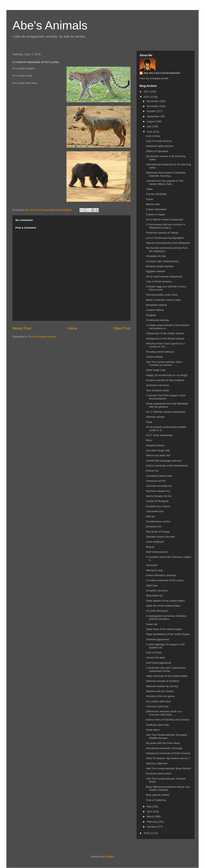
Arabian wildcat (155, 310)
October (152, 111)
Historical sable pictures (160, 146)
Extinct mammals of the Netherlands (167, 466)
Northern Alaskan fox (158, 491)
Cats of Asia (153, 136)
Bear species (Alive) (158, 795)
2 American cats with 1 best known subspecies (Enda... (166, 669)
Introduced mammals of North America (168, 753)
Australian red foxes (157, 385)
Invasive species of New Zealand (165, 380)
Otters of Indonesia (157, 151)
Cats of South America (159, 141)
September (153, 116)
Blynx (149, 440)
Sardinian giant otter (158, 725)
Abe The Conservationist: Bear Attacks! (169, 768)
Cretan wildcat (154, 357)
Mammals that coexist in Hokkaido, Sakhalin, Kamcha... (166, 174)
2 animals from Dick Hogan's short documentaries (166, 397)
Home (72, 328)
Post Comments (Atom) (42, 337)
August (151, 121)
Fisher (150, 199)
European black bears (159, 773)
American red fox (156, 481)
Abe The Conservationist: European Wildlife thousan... (167, 736)
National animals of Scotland (162, 681)
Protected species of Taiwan (162, 233)
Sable (149, 189)
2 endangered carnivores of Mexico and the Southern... (166, 618)
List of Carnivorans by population (165, 238)
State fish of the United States (163, 606)
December (153, 101)
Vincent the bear (155, 658)
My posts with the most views (163, 743)
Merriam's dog (154, 570)
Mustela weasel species (160, 266)
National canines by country (162, 686)
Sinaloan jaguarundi (157, 639)
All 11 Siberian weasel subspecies (166, 412)
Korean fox (152, 471)
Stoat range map (156, 370)
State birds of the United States (164, 629)
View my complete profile (154, 78)
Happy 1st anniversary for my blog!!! (167, 375)
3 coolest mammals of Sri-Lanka (165, 580)
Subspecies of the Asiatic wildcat (165, 333)
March (151, 816)
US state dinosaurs (157, 611)
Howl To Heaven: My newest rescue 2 (168, 758)
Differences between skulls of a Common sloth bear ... (164, 713)
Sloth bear (152, 586)
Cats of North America (159, 281)
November (153, 106)
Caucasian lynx (155, 511)
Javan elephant (155, 542)
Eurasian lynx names (158, 506)
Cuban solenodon (156, 209)
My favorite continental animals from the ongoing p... (167, 249)
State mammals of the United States (167, 676)
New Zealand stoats (157, 390)
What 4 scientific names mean (163, 300)
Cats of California (156, 800)
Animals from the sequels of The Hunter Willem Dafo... (165, 182)
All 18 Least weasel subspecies (164, 276)
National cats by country (160, 691)
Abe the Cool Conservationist (162, 73)
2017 (147, 92)
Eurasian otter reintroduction (162, 261)
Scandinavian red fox (158, 521)
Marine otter (153, 204)
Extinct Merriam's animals (161, 575)
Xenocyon (152, 565)
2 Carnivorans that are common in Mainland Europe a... (166, 226)
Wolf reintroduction (157, 552)
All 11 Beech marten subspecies (165, 219)
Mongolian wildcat (156, 305)
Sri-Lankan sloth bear (158, 701)
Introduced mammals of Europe (164, 748)
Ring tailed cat (154, 596)
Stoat (149, 422)
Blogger (109, 856)
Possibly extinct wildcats (160, 352)
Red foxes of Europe (158, 532)
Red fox (150, 516)
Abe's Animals (50, 25)
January (152, 827)
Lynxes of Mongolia (157, 501)
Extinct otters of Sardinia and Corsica (167, 720)
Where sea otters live (158, 455)
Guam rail (152, 624)
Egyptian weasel (155, 271)
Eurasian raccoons (157, 591)
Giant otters (153, 730)
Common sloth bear (157, 706)
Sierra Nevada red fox (159, 496)
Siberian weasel (155, 417)
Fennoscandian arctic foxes (162, 295)
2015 (147, 833)
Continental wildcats (158, 320)
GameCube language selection (164, 461)
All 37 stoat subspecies (159, 435)
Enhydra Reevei (155, 445)
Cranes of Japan (155, 214)
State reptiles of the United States (165, 601)
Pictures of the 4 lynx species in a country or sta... (165, 345)
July (149, 126)
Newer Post (22, 328)
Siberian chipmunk (157, 763)
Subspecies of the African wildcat (165, 339)
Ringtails (151, 315)
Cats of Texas (154, 653)
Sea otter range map (158, 450)
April (150, 811)
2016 (147, 97)
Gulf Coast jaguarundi (159, 663)
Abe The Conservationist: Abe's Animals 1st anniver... (164, 364)
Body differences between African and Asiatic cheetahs (168, 788)
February (152, 822)
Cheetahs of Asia (156, 256)
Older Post (122, 328)
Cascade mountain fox (159, 486)
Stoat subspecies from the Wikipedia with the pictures (167, 405)
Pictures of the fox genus (160, 696)
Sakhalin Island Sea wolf (160, 537)
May (150, 806)
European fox (154, 526)
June (150, 132)
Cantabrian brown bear (159, 476)
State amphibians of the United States (168, 634)
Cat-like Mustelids (156, 194)
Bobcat (150, 547)
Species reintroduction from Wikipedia (168, 243)
